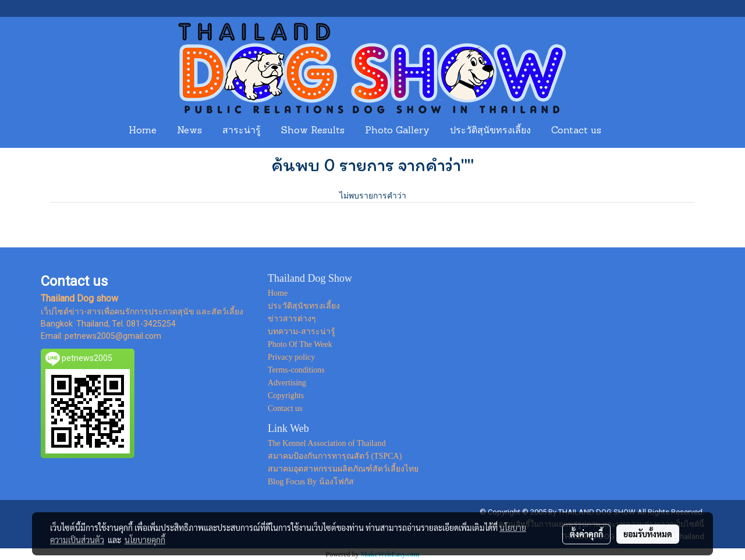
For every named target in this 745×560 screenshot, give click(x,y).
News (189, 131)
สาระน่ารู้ (242, 131)
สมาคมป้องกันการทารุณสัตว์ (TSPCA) (335, 456)
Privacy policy (291, 357)
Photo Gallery (397, 131)
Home (143, 131)
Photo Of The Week (300, 344)
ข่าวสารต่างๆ (292, 319)
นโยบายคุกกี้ (145, 540)
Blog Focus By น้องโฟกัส (311, 482)
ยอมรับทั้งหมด (648, 534)
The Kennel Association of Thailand (327, 443)
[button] (622, 131)
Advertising (287, 383)
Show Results (313, 131)
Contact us (576, 131)
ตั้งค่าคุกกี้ (586, 534)
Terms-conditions (296, 370)
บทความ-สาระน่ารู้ (301, 332)
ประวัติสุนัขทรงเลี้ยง (490, 131)
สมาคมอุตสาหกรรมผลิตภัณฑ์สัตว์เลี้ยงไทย (343, 469)
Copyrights (286, 396)
